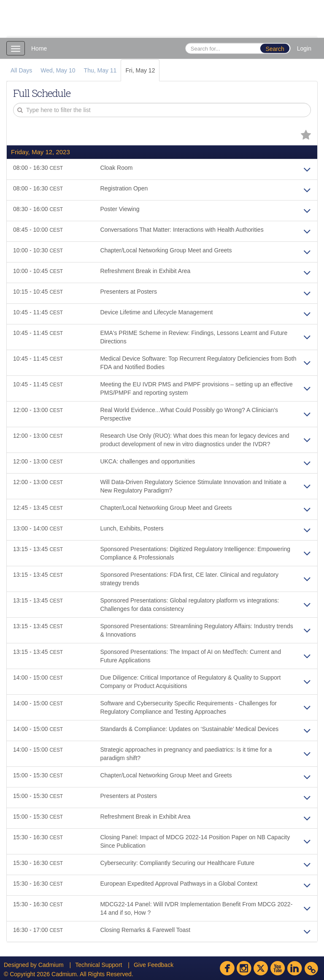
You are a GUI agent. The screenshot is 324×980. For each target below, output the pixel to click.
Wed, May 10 (58, 70)
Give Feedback (154, 965)
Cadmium (51, 965)
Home (39, 48)
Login (304, 48)
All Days (21, 70)
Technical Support (99, 965)
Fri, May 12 (140, 70)
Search (275, 49)
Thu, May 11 (100, 70)
